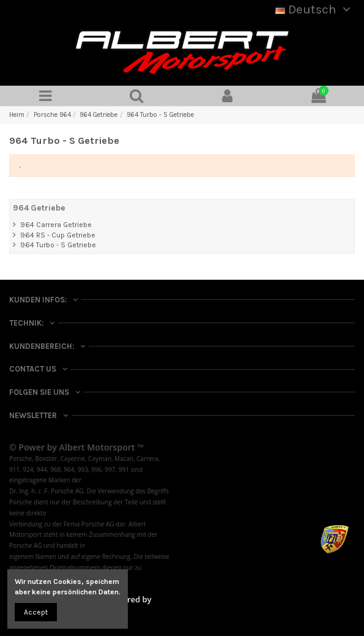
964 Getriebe (39, 208)
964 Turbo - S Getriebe (58, 245)
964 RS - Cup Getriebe (58, 235)
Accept (36, 612)
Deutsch (315, 9)
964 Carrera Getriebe (56, 225)
